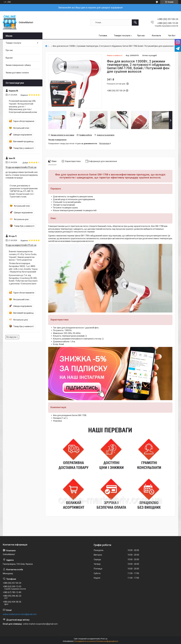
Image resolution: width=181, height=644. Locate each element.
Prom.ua (104, 639)
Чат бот (172, 36)
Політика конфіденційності (107, 641)
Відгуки (9, 58)
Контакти (156, 36)
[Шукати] (135, 23)
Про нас (141, 36)
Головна (103, 36)
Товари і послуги (122, 36)
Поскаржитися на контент (85, 641)
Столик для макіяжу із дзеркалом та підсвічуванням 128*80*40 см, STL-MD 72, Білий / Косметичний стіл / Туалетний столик (24, 191)
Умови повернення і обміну (18, 65)
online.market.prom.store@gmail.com (20, 614)
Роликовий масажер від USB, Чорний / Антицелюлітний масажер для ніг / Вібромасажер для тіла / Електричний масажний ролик (23, 106)
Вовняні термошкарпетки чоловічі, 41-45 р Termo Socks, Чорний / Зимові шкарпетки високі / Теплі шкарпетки (23, 256)
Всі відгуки (11, 337)
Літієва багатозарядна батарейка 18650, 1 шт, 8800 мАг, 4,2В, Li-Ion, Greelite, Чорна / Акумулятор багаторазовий (23, 268)
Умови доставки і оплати (17, 73)
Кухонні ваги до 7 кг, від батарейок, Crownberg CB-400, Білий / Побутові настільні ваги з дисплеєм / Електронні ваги (23, 279)
